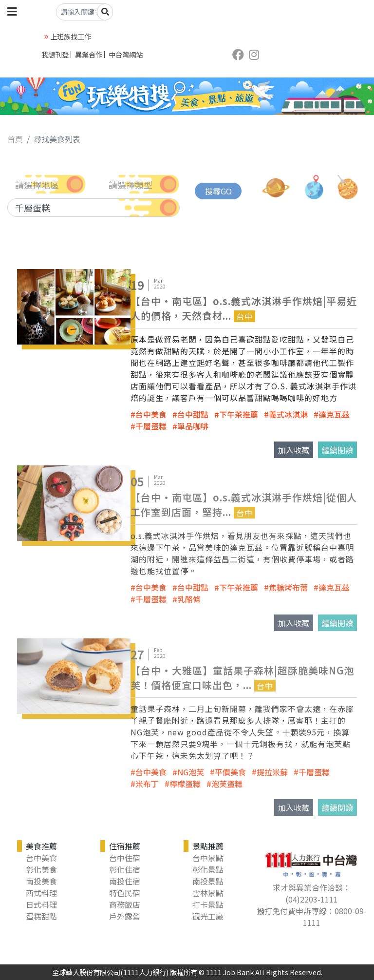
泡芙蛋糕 (227, 784)
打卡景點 (208, 904)
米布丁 (147, 784)
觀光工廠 (208, 916)
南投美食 (41, 881)
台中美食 (151, 414)
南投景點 (208, 881)
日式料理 (41, 904)
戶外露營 (125, 916)
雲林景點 (208, 893)
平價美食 (230, 772)
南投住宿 (125, 881)
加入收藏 (294, 450)
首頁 (15, 139)
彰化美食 (41, 869)
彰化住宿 (125, 869)
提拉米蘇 (272, 772)
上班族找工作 (71, 36)
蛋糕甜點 (41, 916)
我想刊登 (55, 54)
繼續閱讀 (337, 450)
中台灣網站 (126, 54)
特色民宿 (125, 893)
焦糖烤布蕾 (288, 587)
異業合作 (89, 54)
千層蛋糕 (151, 426)
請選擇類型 (131, 185)
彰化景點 (208, 869)
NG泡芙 (191, 772)
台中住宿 (125, 858)
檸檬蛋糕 (185, 784)
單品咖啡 (193, 426)
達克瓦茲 (334, 414)
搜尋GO (218, 191)
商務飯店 (125, 904)
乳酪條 (189, 599)
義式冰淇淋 (288, 414)
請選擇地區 (37, 185)
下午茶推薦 (239, 414)
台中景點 (208, 858)
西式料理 (41, 893)
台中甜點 (193, 414)
